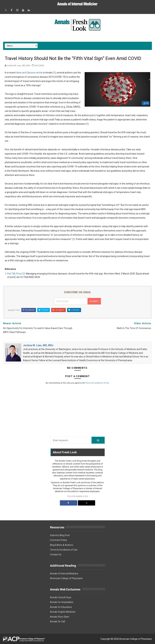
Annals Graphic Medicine (63, 612)
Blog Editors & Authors (62, 545)
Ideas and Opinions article (29, 73)
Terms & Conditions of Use (97, 383)
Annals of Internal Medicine (64, 574)
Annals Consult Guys (61, 597)
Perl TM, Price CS (16, 274)
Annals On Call (57, 621)
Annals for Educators (61, 607)
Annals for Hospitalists (62, 602)
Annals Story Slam (60, 617)
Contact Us (56, 554)
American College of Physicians (66, 578)
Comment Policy (59, 540)
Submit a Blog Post (60, 535)
